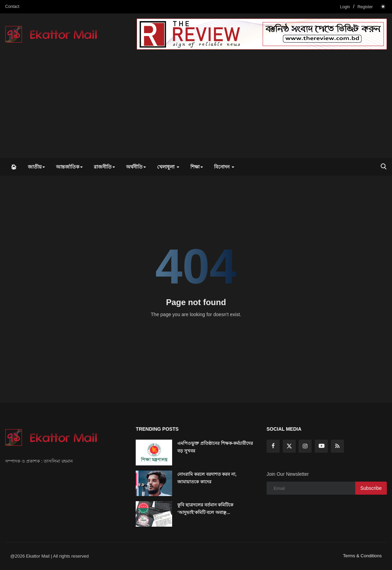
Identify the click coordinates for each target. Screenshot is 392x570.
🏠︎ (14, 167)
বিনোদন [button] (224, 167)
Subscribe (371, 488)
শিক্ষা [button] (197, 167)
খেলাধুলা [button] (168, 167)
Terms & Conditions (362, 556)
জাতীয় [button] (36, 167)
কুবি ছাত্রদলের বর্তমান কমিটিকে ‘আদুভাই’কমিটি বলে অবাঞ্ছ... (205, 509)
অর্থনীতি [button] (136, 167)
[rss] (337, 446)
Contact (12, 7)
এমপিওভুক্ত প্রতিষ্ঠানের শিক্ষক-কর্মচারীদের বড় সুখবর (215, 447)
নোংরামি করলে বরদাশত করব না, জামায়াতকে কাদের (207, 478)
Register (365, 7)
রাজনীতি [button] (104, 167)
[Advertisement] (196, 106)
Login (345, 7)
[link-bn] (262, 34)
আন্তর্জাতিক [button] (69, 167)
